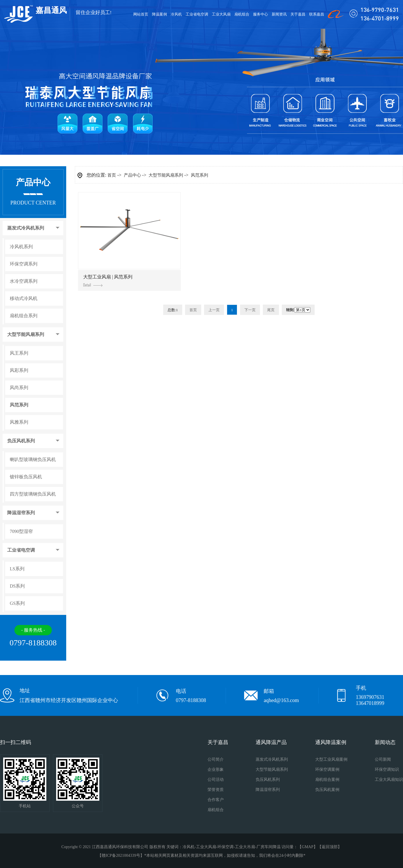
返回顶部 (330, 847)
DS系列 (17, 586)
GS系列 (17, 603)
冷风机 (176, 14)
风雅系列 (19, 422)
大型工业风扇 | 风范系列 (108, 281)
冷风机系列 (21, 247)
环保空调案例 (327, 769)
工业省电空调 (197, 14)
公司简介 (216, 759)
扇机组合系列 (24, 316)
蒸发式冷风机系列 (26, 228)
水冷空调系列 (24, 281)
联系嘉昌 (317, 14)
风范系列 (19, 405)
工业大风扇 (221, 14)
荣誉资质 (216, 790)
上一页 (214, 310)
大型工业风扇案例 (331, 759)
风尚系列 (19, 388)
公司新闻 (383, 759)
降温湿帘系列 (21, 513)
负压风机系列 (21, 441)
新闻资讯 (279, 14)
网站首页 (141, 14)
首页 (112, 175)
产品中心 (132, 175)
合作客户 (216, 800)
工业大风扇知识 (389, 780)
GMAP (307, 847)
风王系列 (19, 353)
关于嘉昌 (298, 14)
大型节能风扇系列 (26, 334)
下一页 (250, 310)
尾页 (271, 310)
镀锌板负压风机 (26, 477)
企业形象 (216, 769)
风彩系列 (19, 370)
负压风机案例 (327, 790)
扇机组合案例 (327, 780)
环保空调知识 (387, 769)
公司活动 (216, 780)
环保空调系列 (24, 264)
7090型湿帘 (21, 531)
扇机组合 (242, 14)
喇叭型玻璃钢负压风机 (33, 460)
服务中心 (261, 14)
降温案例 (159, 14)
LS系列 (17, 569)
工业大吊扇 (245, 847)
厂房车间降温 (269, 847)
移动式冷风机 (24, 299)
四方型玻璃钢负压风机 (33, 494)
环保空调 (225, 847)
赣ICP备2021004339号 (121, 855)
